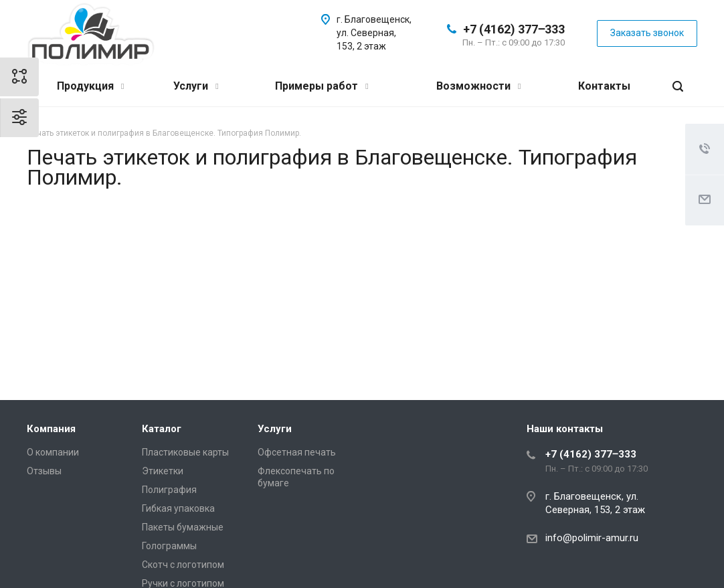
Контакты (604, 86)
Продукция (90, 86)
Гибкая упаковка (178, 508)
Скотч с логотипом (183, 565)
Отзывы (44, 471)
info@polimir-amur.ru (592, 538)
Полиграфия (169, 490)
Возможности (478, 86)
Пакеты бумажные (183, 527)
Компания (51, 429)
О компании (53, 452)
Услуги (196, 86)
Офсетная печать (297, 452)
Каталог (162, 429)
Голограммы (169, 546)
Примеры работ (322, 86)
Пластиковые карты (185, 452)
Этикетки (163, 471)
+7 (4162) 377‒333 (514, 29)
